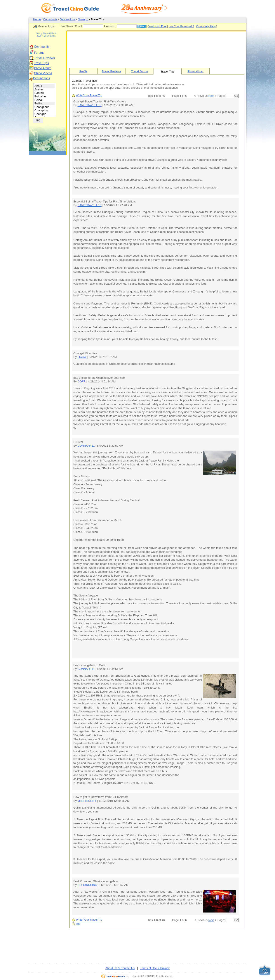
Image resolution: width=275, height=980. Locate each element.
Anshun (45, 90)
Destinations (68, 19)
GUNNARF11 (86, 446)
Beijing (45, 104)
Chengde (45, 114)
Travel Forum (139, 71)
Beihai (45, 100)
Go (236, 96)
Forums (39, 53)
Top (78, 924)
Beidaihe (45, 97)
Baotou (45, 93)
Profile (83, 71)
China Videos (43, 73)
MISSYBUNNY (87, 801)
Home (37, 19)
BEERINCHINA (87, 885)
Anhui (45, 86)
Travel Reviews (44, 58)
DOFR (81, 381)
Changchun (45, 107)
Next (211, 96)
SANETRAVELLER (89, 105)
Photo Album (43, 68)
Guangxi (83, 19)
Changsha (45, 111)
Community (50, 19)
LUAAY (82, 357)
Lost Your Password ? (181, 26)
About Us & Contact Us (120, 968)
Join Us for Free (157, 26)
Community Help (206, 26)
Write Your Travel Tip (89, 95)
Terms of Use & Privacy (155, 968)
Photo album (196, 71)
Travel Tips (42, 63)
